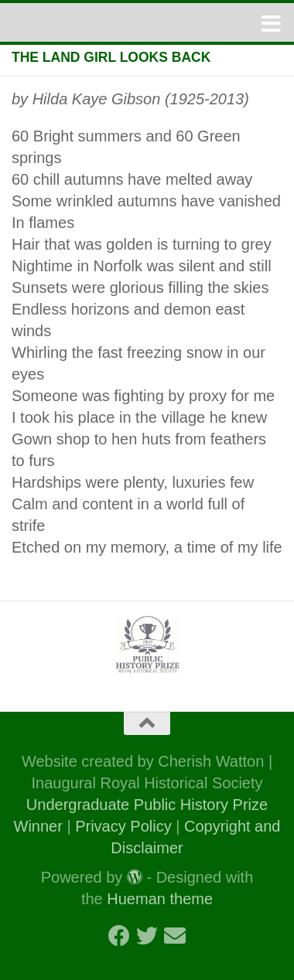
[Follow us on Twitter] (147, 936)
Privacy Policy (123, 826)
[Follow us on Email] (175, 936)
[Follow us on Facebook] (119, 936)
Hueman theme (160, 899)
